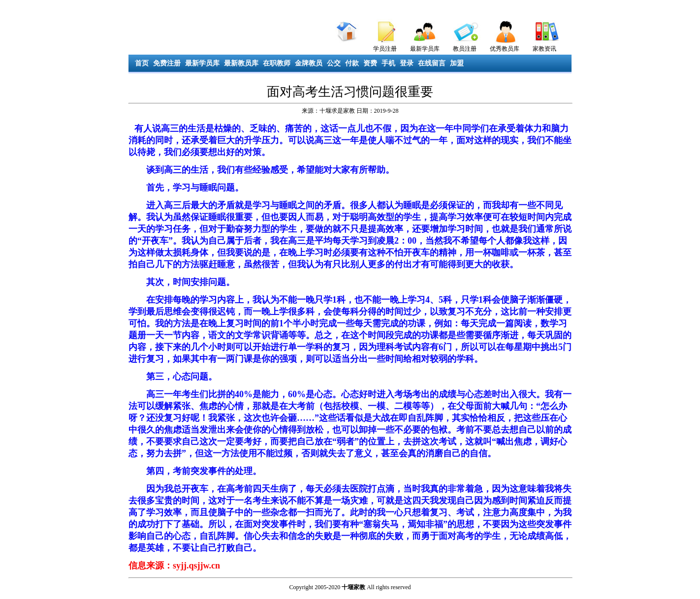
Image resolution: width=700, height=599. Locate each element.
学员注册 (385, 49)
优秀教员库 (505, 49)
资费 (370, 63)
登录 (407, 63)
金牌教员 (309, 63)
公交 (334, 63)
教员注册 (465, 49)
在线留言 (432, 63)
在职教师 (277, 63)
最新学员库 (425, 49)
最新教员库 (241, 63)
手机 (388, 63)
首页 (142, 63)
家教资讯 (544, 49)
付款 (352, 63)
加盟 (457, 63)
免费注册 (167, 63)
